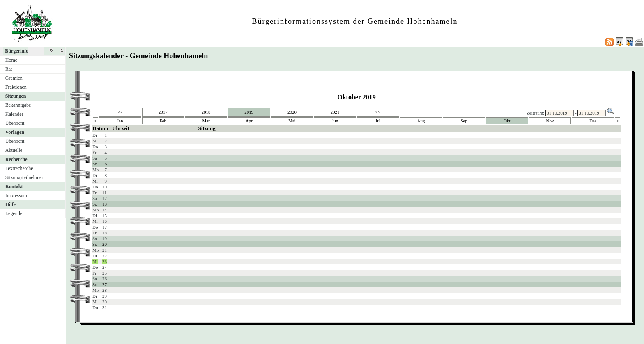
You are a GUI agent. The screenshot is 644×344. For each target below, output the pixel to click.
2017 (163, 112)
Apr (249, 121)
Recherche (16, 159)
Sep (464, 121)
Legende (14, 213)
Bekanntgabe (18, 105)
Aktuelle (14, 150)
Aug (421, 121)
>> (378, 112)
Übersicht (15, 123)
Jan (120, 121)
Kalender (14, 114)
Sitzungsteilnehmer (24, 177)
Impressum (16, 195)
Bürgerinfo (17, 51)
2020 (292, 112)
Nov (550, 121)
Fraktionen (16, 87)
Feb (163, 121)
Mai (292, 121)
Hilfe (10, 204)
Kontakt (14, 186)
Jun (335, 121)
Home (11, 60)
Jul (378, 121)
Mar (206, 121)
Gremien (14, 78)
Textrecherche (19, 168)
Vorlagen (15, 132)
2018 (206, 112)
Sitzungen (16, 96)
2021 (335, 112)
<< (120, 112)
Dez (593, 121)
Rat (9, 69)
